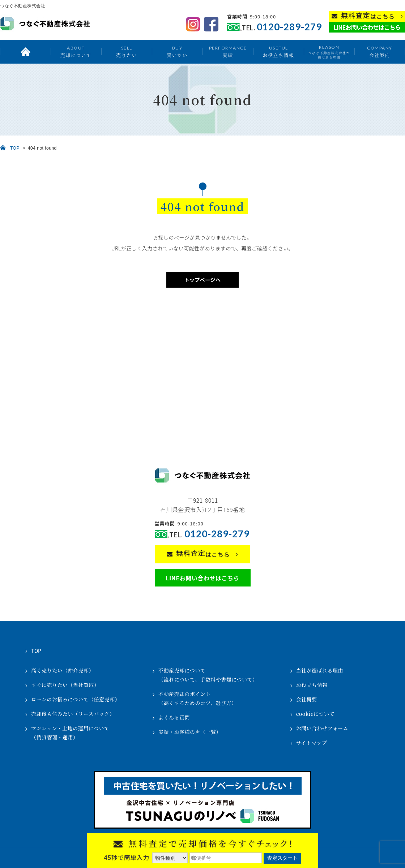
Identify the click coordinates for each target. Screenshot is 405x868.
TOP (15, 148)
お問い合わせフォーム (322, 728)
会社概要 (307, 699)
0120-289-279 (289, 27)
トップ (25, 52)
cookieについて (315, 714)
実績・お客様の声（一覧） (190, 732)
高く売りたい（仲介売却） (63, 670)
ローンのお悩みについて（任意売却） (76, 699)
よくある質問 (174, 717)
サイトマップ (312, 743)
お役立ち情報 (278, 51)
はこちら (368, 16)
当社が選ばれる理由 (320, 670)
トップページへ (202, 280)
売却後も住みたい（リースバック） (73, 714)
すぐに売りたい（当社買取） (65, 685)
